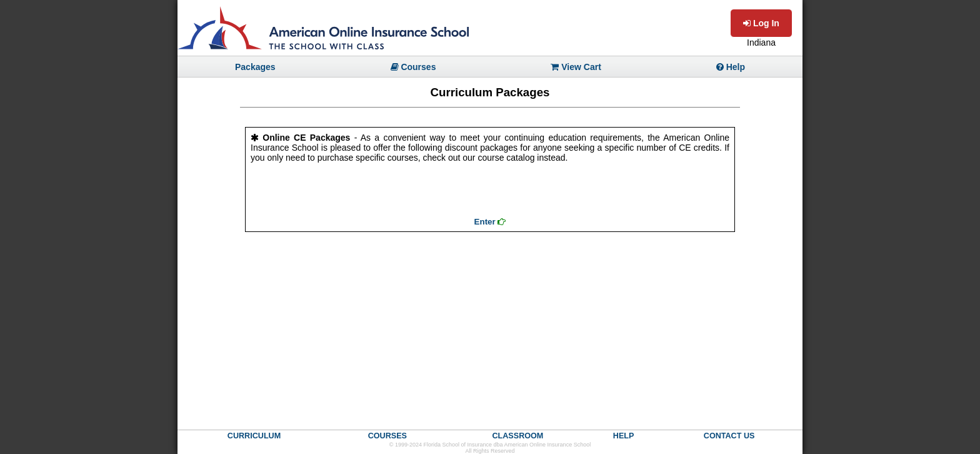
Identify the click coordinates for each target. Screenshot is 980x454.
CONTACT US (729, 436)
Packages (255, 67)
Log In (761, 23)
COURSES (387, 436)
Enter (490, 222)
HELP (624, 436)
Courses (413, 67)
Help (731, 67)
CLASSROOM (517, 436)
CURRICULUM (254, 436)
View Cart (576, 67)
